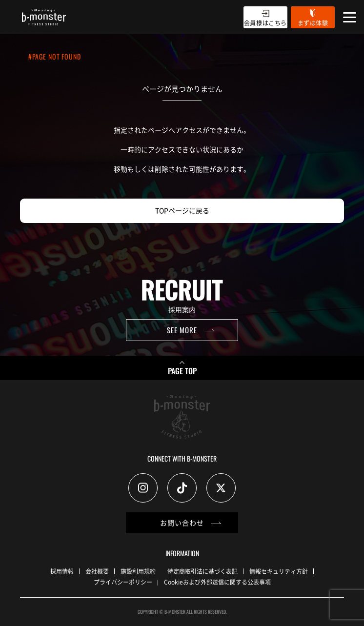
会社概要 (97, 571)
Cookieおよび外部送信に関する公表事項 (217, 582)
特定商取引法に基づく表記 (202, 571)
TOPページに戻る (182, 210)
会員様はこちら (265, 23)
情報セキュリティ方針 (279, 571)
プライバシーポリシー (123, 582)
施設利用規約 (138, 571)
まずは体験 (313, 23)
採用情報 (62, 571)
